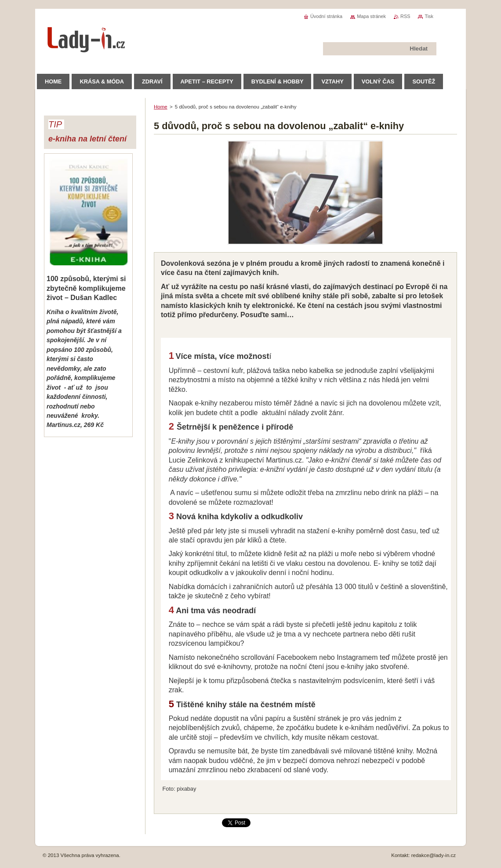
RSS (405, 16)
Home (161, 107)
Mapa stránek (371, 16)
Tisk (429, 16)
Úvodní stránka (326, 16)
